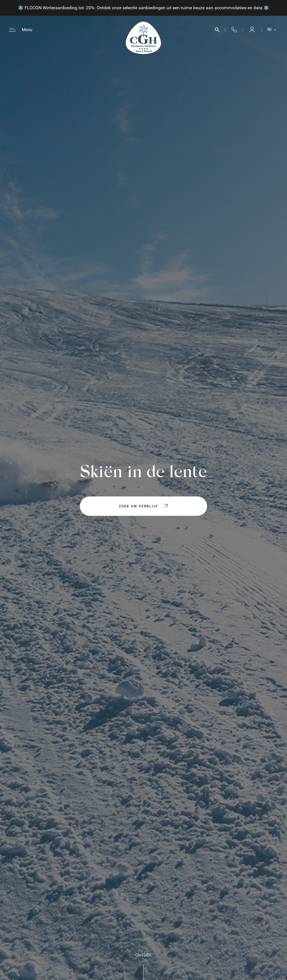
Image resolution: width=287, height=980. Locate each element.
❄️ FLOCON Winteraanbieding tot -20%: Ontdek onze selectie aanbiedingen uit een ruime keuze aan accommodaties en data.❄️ (143, 8)
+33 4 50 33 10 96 (234, 30)
